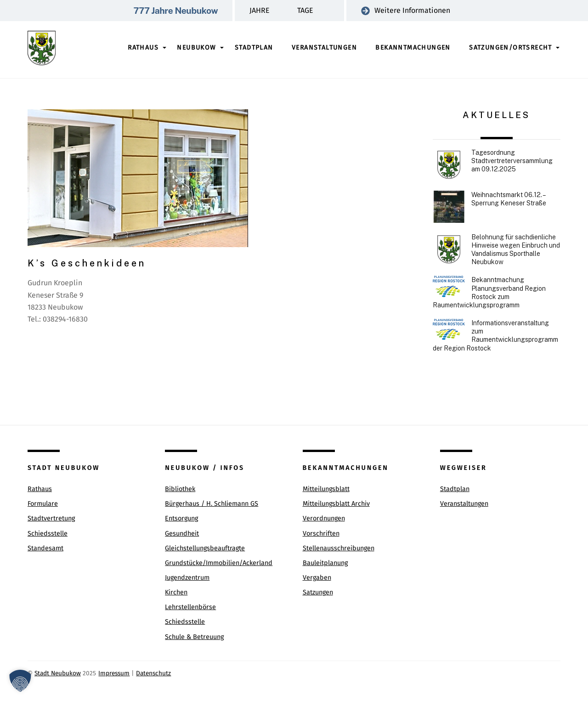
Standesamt (45, 548)
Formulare (43, 504)
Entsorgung (181, 518)
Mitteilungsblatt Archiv (336, 504)
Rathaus (143, 48)
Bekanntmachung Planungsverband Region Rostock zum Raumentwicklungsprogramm (489, 292)
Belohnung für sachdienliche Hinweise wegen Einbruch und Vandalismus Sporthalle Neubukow (516, 250)
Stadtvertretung (51, 518)
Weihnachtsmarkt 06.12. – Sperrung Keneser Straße (509, 199)
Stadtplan (254, 48)
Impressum (114, 673)
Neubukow (196, 48)
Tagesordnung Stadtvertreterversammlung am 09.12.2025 (512, 161)
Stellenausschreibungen (339, 548)
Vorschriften (321, 534)
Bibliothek (180, 489)
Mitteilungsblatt (326, 489)
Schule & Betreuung (194, 637)
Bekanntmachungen (413, 48)
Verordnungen (324, 518)
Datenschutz (153, 673)
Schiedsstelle (48, 534)
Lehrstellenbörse (190, 607)
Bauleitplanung (325, 563)
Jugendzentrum (187, 578)
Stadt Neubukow (58, 673)
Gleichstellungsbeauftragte (205, 548)
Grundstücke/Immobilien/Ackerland (219, 563)
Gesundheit (182, 534)
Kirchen (176, 592)
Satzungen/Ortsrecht (511, 48)
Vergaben (317, 578)
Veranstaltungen (324, 48)
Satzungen (318, 592)
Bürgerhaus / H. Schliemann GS (212, 504)
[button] (20, 681)
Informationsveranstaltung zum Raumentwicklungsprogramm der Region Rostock (495, 336)
